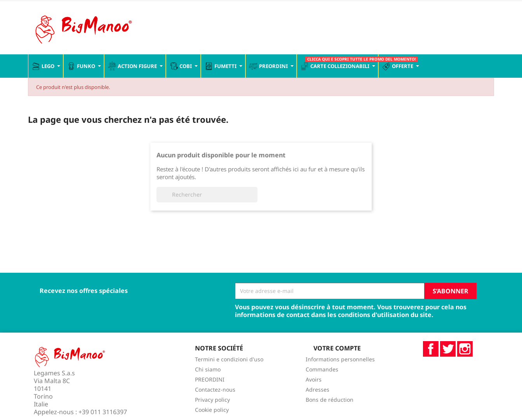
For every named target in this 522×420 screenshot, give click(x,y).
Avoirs (314, 379)
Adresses (318, 390)
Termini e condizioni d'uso (229, 359)
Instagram (465, 349)
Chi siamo (208, 369)
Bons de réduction (330, 400)
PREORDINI (210, 379)
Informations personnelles (340, 359)
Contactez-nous (215, 390)
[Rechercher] (207, 195)
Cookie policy (212, 410)
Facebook (431, 349)
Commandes (322, 369)
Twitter (448, 349)
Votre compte (337, 348)
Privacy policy (212, 400)
